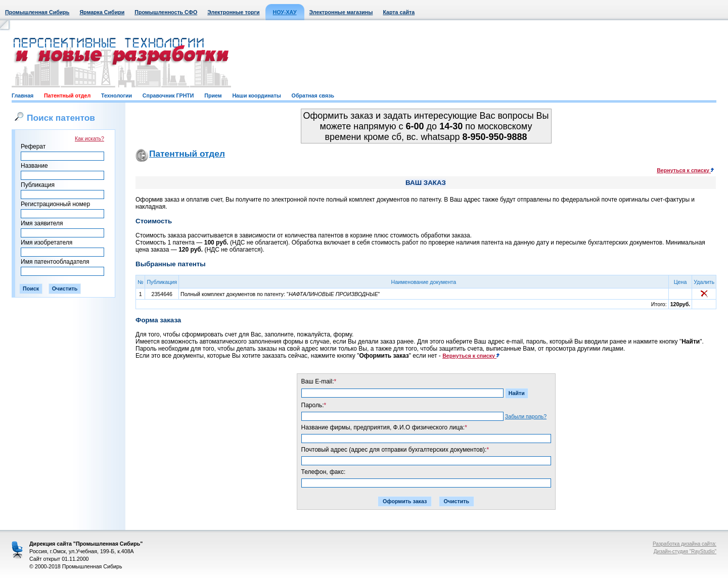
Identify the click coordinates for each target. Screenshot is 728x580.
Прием (213, 95)
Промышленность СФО (166, 12)
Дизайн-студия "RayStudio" (685, 551)
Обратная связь (313, 95)
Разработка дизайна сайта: (685, 544)
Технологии (117, 95)
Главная (22, 95)
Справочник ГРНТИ (168, 95)
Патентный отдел (67, 95)
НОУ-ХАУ (285, 12)
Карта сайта (399, 12)
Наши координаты (256, 95)
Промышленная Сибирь (37, 12)
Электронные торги (233, 12)
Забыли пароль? (526, 416)
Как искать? (89, 138)
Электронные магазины (341, 12)
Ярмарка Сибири (102, 12)
